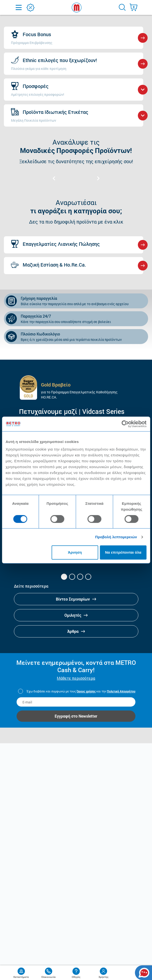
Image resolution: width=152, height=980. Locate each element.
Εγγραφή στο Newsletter (76, 716)
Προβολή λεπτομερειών (116, 537)
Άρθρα (76, 631)
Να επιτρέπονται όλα (123, 552)
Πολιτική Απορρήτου (121, 691)
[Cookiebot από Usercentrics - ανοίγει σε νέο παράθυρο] (125, 424)
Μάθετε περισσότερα (76, 678)
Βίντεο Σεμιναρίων (76, 599)
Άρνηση (75, 552)
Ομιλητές (76, 615)
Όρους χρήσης (86, 691)
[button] (64, 577)
